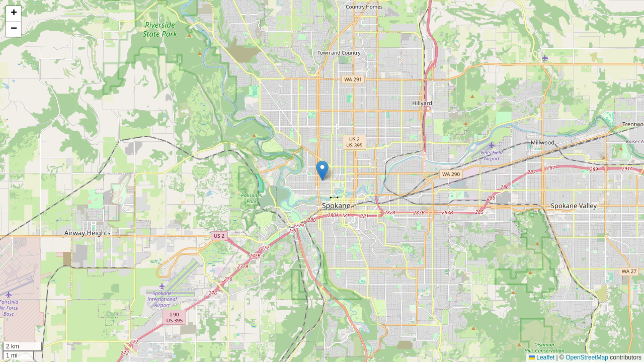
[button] (322, 171)
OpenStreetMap (587, 357)
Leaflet (542, 357)
